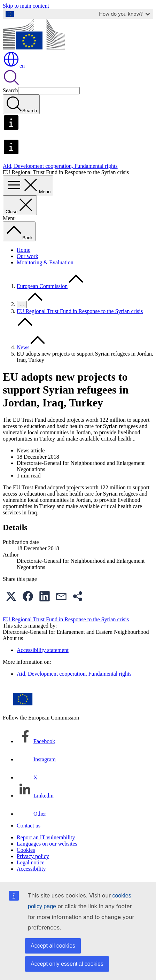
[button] (11, 596)
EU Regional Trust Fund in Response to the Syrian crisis (80, 311)
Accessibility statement (43, 650)
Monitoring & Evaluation (45, 262)
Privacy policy (33, 856)
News (23, 347)
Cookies (26, 850)
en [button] (14, 66)
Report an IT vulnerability (46, 837)
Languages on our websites (47, 844)
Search (10, 90)
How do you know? (124, 14)
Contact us (29, 826)
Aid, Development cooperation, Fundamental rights (60, 166)
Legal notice (31, 862)
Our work (28, 256)
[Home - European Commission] (34, 48)
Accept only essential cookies (67, 964)
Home (24, 250)
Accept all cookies (53, 946)
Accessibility (31, 869)
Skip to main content (26, 6)
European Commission (42, 286)
